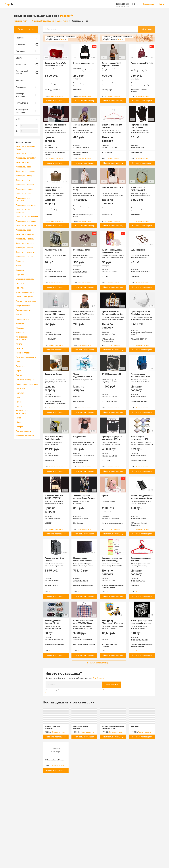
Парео (19, 371)
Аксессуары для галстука (23, 199)
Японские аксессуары (26, 436)
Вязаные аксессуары (25, 279)
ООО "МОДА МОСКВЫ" (52, 90)
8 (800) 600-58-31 (123, 4)
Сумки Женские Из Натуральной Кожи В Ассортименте (112, 314)
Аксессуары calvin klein (26, 158)
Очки (18, 362)
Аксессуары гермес (24, 189)
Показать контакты (56, 96)
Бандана (20, 261)
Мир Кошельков (79, 523)
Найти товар (50, 29)
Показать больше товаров (99, 663)
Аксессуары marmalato (26, 171)
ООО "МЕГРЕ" (135, 277)
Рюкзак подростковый (83, 63)
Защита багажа (23, 306)
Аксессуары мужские (25, 252)
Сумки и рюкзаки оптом (113, 187)
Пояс (18, 397)
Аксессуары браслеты (26, 185)
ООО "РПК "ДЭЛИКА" (51, 586)
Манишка (20, 328)
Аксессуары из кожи (25, 234)
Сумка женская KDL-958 (142, 63)
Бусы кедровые (138, 250)
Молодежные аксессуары (22, 338)
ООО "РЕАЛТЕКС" (136, 152)
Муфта (19, 344)
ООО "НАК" (106, 277)
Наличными (27, 65)
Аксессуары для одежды (27, 217)
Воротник (20, 274)
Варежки (20, 270)
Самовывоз (27, 87)
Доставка (27, 81)
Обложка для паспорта (26, 357)
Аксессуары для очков (26, 221)
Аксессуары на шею (25, 257)
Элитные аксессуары (25, 431)
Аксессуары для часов (26, 225)
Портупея (20, 393)
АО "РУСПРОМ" (107, 152)
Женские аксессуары (25, 292)
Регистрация (149, 4)
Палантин (20, 366)
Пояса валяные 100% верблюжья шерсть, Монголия (112, 66)
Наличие (27, 38)
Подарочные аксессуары (27, 384)
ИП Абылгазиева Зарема (139, 461)
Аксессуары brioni (24, 153)
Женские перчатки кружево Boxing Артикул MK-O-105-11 (85, 498)
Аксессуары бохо (23, 180)
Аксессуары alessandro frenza (26, 148)
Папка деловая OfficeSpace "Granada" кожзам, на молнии (83, 561)
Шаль (18, 422)
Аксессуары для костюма (23, 211)
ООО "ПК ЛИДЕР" (50, 339)
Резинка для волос (82, 250)
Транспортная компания (27, 111)
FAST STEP (48, 523)
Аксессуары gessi (24, 167)
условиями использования (92, 690)
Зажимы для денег (24, 297)
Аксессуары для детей (26, 205)
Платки (19, 375)
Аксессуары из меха (25, 239)
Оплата (27, 58)
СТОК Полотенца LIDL (112, 374)
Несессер (20, 348)
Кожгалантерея (23, 319)
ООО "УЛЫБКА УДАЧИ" (110, 402)
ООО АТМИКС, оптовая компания (84, 645)
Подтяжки (20, 388)
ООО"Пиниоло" (107, 215)
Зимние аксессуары (25, 310)
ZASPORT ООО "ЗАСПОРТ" (139, 402)
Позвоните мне (111, 685)
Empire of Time (49, 461)
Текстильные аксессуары (22, 412)
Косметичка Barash (53, 374)
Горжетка (20, 288)
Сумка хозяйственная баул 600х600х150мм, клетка (83, 623)
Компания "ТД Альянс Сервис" (84, 586)
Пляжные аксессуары (25, 380)
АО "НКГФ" (48, 215)
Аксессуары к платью (26, 243)
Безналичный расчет (27, 72)
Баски (19, 266)
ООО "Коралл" (135, 586)
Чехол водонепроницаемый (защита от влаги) (83, 377)
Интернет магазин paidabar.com (112, 523)
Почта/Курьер (27, 103)
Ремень (19, 402)
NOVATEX (76, 339)
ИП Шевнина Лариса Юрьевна (54, 645)
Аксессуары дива (24, 194)
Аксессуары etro (23, 162)
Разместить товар (27, 29)
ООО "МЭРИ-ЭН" (79, 402)
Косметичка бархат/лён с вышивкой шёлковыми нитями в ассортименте (56, 66)
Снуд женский (80, 437)
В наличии (27, 45)
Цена (27, 119)
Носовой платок (23, 353)
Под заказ (27, 51)
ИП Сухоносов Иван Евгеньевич (55, 277)
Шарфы (19, 427)
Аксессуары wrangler (25, 176)
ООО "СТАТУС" (107, 461)
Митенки (20, 332)
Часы (18, 418)
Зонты (19, 315)
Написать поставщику (56, 101)
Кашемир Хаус (107, 90)
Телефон (51, 685)
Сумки (19, 406)
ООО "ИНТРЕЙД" (79, 277)
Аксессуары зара (23, 230)
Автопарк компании (27, 95)
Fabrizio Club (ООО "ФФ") (139, 339)
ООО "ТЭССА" (135, 215)
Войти (162, 4)
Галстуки (20, 283)
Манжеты (20, 324)
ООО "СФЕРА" (78, 90)
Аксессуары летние (24, 248)
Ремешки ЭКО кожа (53, 250)
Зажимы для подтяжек (26, 301)
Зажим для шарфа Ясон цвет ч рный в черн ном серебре (142, 623)
